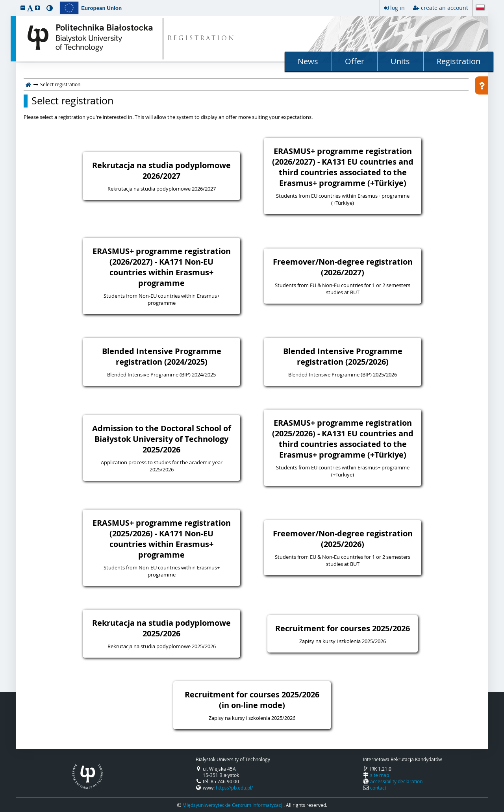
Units (400, 61)
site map (380, 775)
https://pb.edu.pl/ (234, 788)
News (308, 61)
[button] (23, 8)
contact (378, 788)
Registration (459, 61)
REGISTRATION (201, 39)
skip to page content (2, 2)
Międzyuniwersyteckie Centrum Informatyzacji (233, 805)
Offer (355, 61)
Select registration (72, 101)
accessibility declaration (396, 781)
